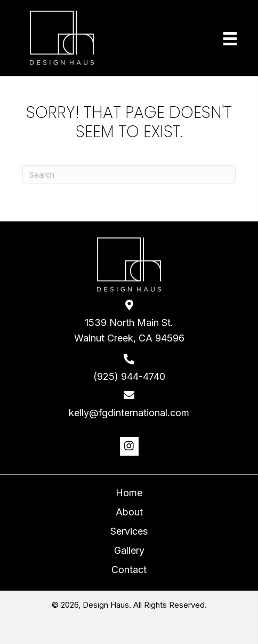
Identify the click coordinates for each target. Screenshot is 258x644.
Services (129, 531)
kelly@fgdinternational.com (129, 413)
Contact (129, 570)
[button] (129, 446)
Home (129, 493)
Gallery (129, 550)
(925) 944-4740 (129, 376)
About (129, 512)
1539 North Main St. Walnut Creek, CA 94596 (129, 330)
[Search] (129, 175)
